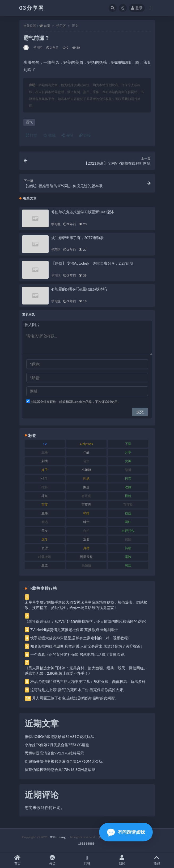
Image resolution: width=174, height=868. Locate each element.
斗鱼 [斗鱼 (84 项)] (45, 496)
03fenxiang (58, 837)
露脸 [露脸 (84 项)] (128, 557)
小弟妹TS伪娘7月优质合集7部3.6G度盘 (57, 745)
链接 (85, 135)
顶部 (157, 860)
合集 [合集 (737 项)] (86, 461)
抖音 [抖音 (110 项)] (128, 479)
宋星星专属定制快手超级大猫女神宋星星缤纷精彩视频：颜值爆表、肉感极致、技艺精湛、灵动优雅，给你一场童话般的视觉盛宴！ (86, 605)
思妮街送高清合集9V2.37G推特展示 (54, 753)
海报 (67, 135)
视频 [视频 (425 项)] (128, 539)
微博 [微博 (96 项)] (128, 470)
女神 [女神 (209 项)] (128, 461)
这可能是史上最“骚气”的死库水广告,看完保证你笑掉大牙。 (79, 690)
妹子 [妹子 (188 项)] (45, 470)
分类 (52, 860)
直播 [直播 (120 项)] (45, 513)
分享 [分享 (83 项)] (128, 452)
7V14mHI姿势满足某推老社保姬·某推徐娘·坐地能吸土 (75, 630)
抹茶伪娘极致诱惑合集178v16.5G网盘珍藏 (60, 769)
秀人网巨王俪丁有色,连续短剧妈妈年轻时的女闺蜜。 (75, 698)
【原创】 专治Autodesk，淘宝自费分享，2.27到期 (92, 263)
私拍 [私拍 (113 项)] (86, 513)
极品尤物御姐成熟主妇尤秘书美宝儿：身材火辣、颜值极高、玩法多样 (88, 681)
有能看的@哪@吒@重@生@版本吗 (79, 289)
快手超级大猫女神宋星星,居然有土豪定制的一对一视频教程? (80, 638)
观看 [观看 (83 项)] (86, 539)
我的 (122, 860)
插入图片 (32, 325)
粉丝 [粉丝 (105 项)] (128, 513)
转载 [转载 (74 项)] (128, 548)
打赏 (32, 135)
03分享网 (32, 8)
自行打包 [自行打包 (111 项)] (128, 531)
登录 (137, 8)
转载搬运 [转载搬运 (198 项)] (45, 557)
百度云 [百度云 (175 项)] (86, 505)
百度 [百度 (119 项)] (45, 505)
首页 (47, 26)
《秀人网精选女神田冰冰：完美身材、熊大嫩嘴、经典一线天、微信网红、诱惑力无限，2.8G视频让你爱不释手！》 (86, 671)
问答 (87, 860)
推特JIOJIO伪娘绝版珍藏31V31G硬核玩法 (60, 736)
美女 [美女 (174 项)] (45, 531)
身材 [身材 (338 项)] (86, 548)
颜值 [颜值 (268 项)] (45, 565)
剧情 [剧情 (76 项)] (45, 461)
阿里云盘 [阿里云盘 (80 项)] (86, 557)
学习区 (61, 26)
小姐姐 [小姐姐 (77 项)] (86, 470)
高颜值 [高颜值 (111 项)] (86, 565)
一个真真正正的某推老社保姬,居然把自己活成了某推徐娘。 (79, 654)
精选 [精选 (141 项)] (45, 522)
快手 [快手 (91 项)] (45, 479)
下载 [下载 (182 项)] (128, 444)
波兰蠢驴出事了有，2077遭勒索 (77, 238)
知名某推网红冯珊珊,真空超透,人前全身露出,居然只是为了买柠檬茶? (86, 646)
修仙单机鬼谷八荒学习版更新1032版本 (83, 212)
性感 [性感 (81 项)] (86, 479)
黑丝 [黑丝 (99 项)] (128, 565)
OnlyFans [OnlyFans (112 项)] (86, 444)
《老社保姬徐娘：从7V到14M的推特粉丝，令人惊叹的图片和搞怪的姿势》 (87, 621)
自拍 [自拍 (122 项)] (86, 531)
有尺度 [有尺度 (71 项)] (86, 496)
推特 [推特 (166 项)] (45, 487)
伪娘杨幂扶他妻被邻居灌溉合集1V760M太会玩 (64, 761)
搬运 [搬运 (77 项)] (86, 487)
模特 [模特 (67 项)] (128, 496)
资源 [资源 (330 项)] (45, 548)
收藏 (49, 135)
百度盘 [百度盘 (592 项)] (128, 505)
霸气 (29, 122)
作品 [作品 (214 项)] (86, 452)
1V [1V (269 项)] (45, 444)
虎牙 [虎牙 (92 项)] (45, 539)
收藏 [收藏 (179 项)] (128, 487)
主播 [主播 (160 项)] (45, 452)
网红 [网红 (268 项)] (128, 522)
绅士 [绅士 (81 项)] (86, 522)
